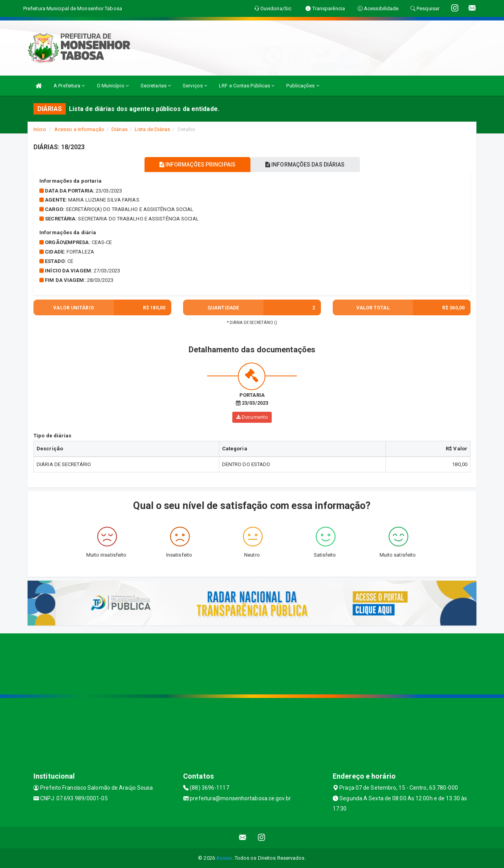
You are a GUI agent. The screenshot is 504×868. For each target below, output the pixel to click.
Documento (252, 417)
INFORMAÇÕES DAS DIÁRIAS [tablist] (307, 165)
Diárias (120, 129)
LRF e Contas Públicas (247, 86)
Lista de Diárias (153, 129)
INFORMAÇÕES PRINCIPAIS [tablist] (196, 165)
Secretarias (156, 86)
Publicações (303, 86)
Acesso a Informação (79, 129)
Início (40, 129)
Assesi (224, 858)
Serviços (195, 86)
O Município (113, 86)
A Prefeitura (69, 86)
